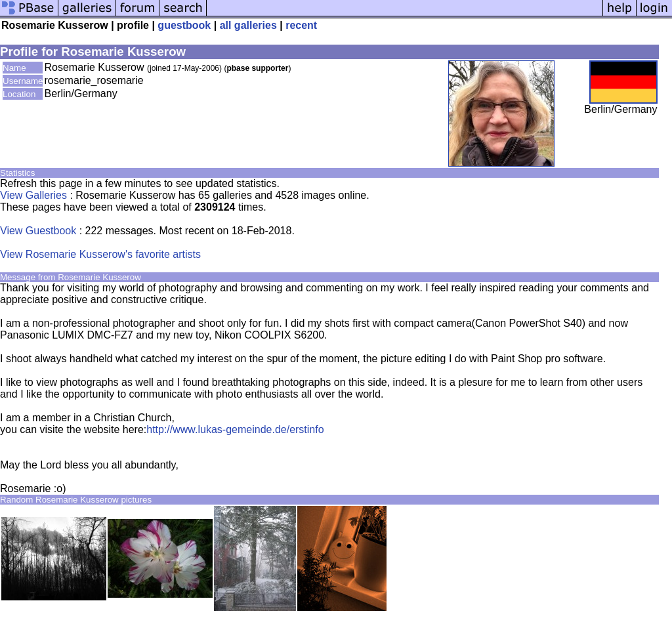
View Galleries (33, 195)
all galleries (248, 25)
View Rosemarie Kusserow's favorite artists (100, 254)
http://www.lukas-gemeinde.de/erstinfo (235, 429)
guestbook (184, 25)
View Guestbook (38, 231)
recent (301, 25)
